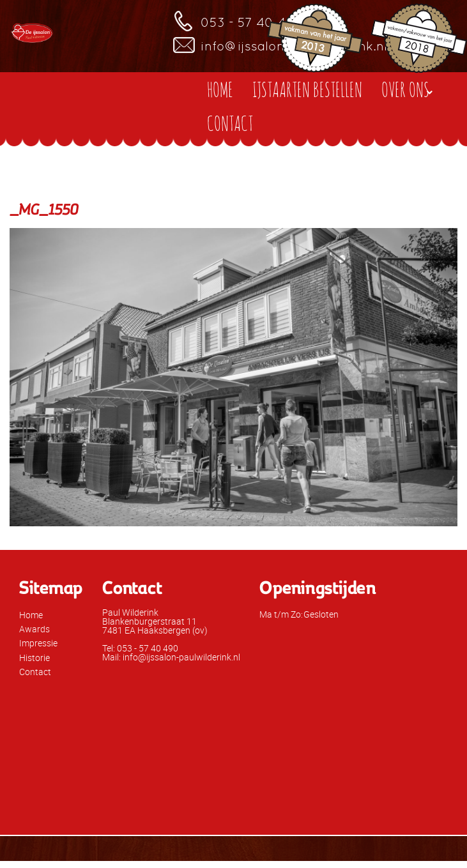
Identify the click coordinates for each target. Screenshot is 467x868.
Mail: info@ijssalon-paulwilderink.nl (171, 657)
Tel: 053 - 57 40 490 (140, 648)
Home (31, 615)
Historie (34, 658)
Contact (35, 672)
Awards (34, 629)
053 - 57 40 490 (252, 22)
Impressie (38, 643)
